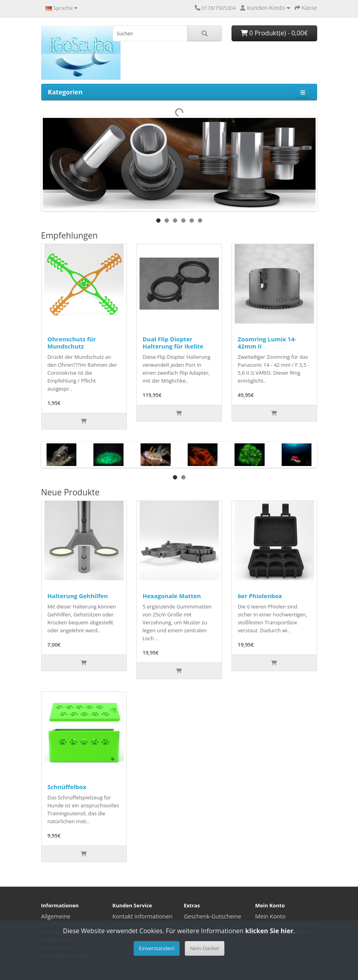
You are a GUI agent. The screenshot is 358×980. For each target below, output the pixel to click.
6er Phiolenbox (260, 596)
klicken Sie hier (269, 931)
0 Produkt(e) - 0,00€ (274, 33)
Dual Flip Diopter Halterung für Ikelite (173, 343)
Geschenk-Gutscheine (213, 916)
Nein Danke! (205, 948)
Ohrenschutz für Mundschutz (72, 343)
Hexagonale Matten (172, 596)
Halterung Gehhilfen (78, 596)
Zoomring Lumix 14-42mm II (267, 343)
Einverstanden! (157, 948)
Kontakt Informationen (143, 916)
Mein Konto (271, 916)
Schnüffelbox (67, 787)
